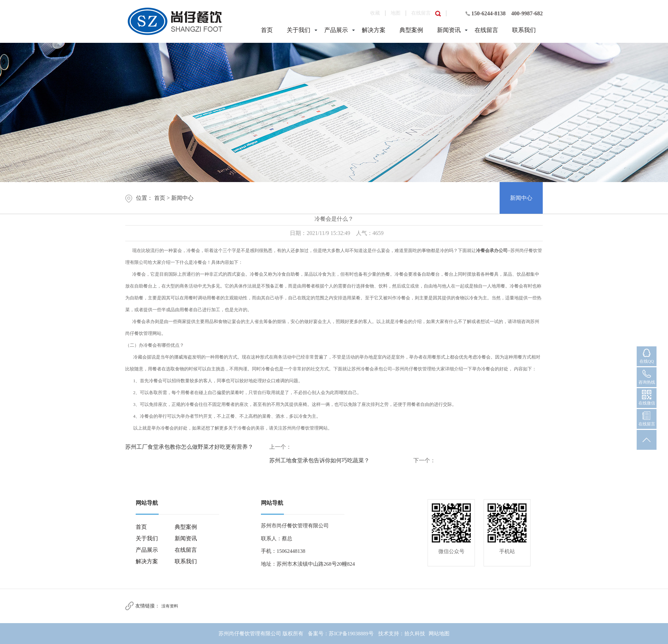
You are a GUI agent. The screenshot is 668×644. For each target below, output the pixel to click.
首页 (267, 30)
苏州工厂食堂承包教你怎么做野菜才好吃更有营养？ (189, 447)
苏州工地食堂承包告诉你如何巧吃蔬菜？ (319, 460)
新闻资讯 (449, 30)
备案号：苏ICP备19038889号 (341, 634)
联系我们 (524, 30)
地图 (396, 13)
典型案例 (411, 30)
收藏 (375, 13)
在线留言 (421, 13)
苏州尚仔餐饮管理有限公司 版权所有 (261, 634)
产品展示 (336, 30)
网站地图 (439, 634)
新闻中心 (182, 198)
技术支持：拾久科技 (402, 634)
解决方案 (374, 30)
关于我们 (299, 30)
